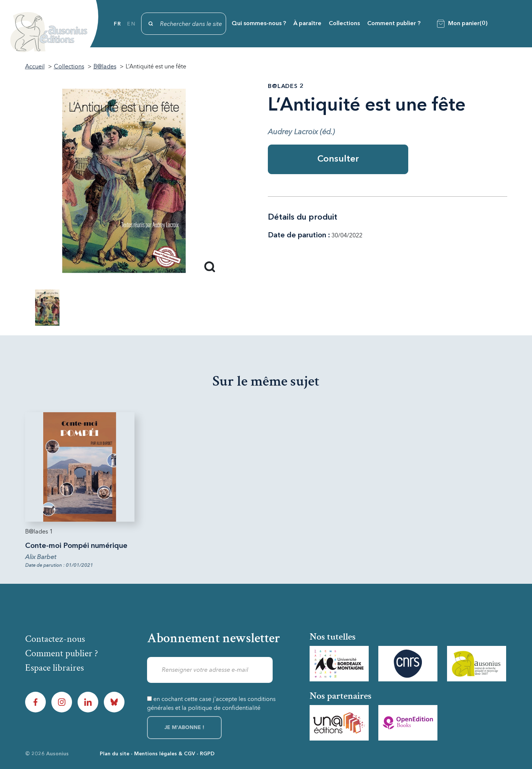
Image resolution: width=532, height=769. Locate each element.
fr (117, 24)
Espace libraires (54, 668)
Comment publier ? (394, 24)
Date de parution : (299, 236)
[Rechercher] (184, 24)
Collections (344, 24)
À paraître (307, 24)
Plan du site (115, 754)
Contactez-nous (55, 639)
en (131, 24)
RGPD (207, 754)
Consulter (338, 159)
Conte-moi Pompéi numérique (76, 546)
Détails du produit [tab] (303, 217)
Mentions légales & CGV (165, 754)
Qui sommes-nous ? (259, 24)
